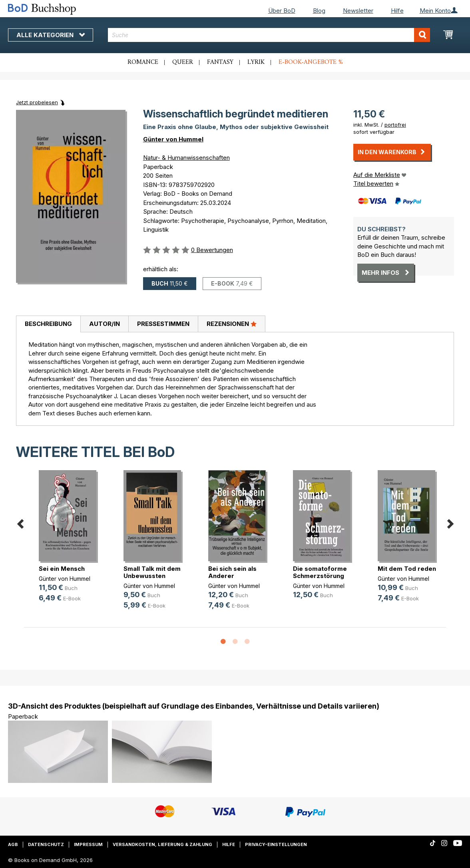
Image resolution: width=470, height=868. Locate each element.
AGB (13, 844)
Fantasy (220, 62)
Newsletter (358, 11)
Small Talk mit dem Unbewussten (152, 572)
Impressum (88, 844)
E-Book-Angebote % (311, 62)
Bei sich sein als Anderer (232, 572)
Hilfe (397, 11)
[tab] (48, 324)
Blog (319, 11)
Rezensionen (232, 324)
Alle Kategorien (51, 35)
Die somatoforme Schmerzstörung (320, 572)
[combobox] (269, 35)
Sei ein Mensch (62, 569)
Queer (183, 62)
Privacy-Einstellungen (276, 844)
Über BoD (282, 11)
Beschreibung (48, 324)
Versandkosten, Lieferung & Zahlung (162, 844)
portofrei (395, 125)
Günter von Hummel (173, 139)
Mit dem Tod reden (407, 569)
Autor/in (105, 324)
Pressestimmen (163, 324)
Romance (143, 62)
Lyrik (256, 62)
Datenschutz (46, 844)
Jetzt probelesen (37, 102)
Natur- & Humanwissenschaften (186, 158)
